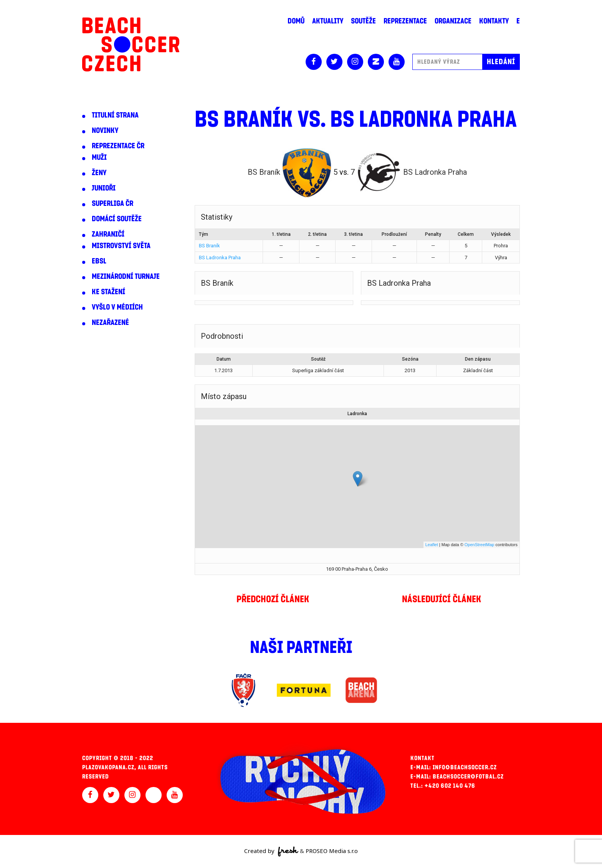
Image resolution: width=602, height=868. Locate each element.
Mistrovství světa (121, 246)
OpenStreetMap (480, 545)
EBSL (99, 261)
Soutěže (363, 21)
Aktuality (328, 21)
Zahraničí (108, 234)
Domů (296, 21)
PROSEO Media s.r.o (332, 851)
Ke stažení (108, 292)
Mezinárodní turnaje (126, 277)
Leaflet (432, 545)
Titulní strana (115, 115)
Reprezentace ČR (118, 146)
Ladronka (357, 414)
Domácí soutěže (117, 219)
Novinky (105, 131)
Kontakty (494, 21)
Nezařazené (110, 323)
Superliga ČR (112, 204)
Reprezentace (405, 21)
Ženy (99, 173)
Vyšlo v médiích (117, 307)
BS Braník (209, 246)
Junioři (104, 188)
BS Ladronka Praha (220, 258)
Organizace (453, 21)
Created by (271, 851)
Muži (99, 157)
